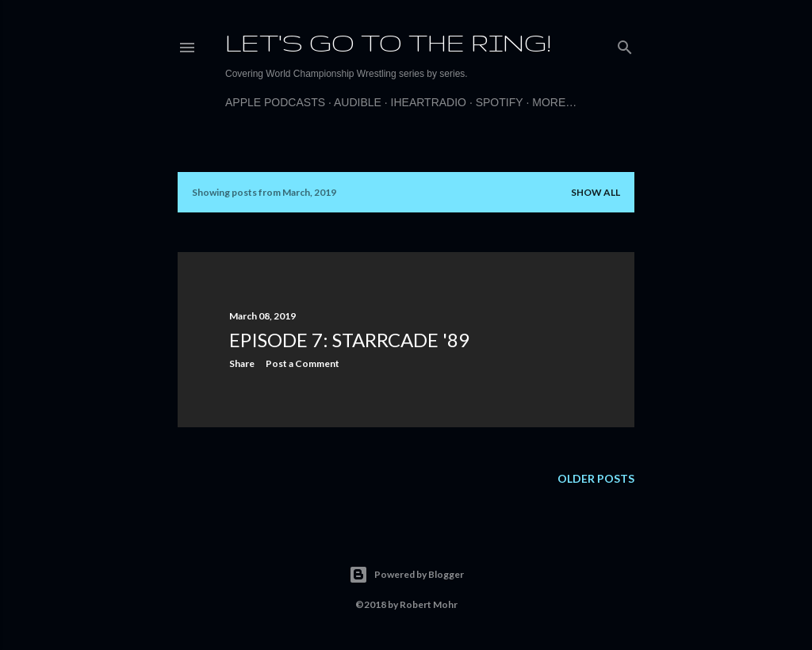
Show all (596, 192)
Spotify (500, 102)
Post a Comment (303, 363)
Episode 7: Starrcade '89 (349, 340)
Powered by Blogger (406, 575)
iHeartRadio (429, 102)
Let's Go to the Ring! (388, 42)
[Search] (625, 44)
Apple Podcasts (275, 102)
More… (554, 102)
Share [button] (242, 363)
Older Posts (596, 478)
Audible (358, 102)
